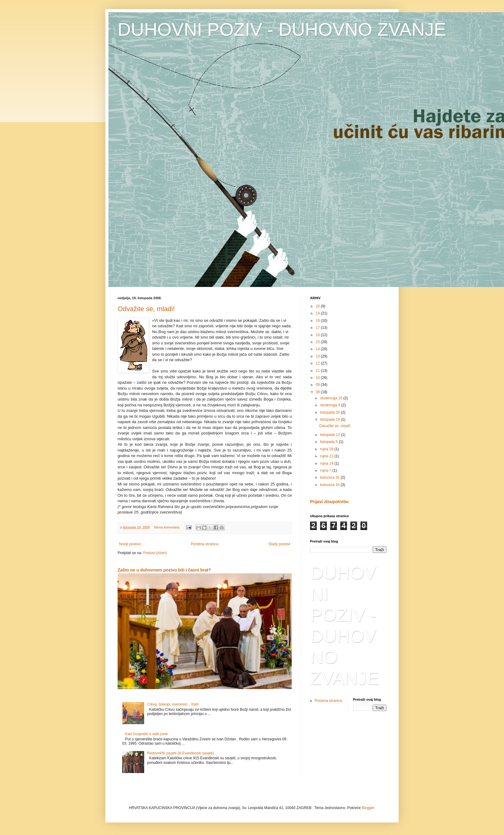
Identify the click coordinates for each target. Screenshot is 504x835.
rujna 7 (326, 470)
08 (318, 392)
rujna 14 (327, 463)
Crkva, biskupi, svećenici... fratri (173, 704)
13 (318, 356)
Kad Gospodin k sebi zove (146, 734)
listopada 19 (331, 419)
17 (318, 328)
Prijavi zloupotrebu (329, 502)
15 (318, 342)
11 (318, 371)
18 (318, 321)
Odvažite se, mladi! (146, 309)
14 (318, 349)
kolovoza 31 (330, 477)
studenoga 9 (331, 405)
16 (318, 335)
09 (318, 385)
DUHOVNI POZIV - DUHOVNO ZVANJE (282, 29)
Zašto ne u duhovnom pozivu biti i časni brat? (164, 570)
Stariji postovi (279, 544)
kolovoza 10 (330, 485)
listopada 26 (331, 412)
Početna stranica (205, 544)
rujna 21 (327, 456)
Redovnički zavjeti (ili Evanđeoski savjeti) (181, 753)
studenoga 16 (332, 398)
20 (318, 306)
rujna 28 (327, 449)
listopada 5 (329, 442)
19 (318, 313)
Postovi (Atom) (155, 553)
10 (318, 378)
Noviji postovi (130, 544)
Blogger (368, 808)
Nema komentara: (168, 527)
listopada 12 (331, 435)
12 (318, 363)
